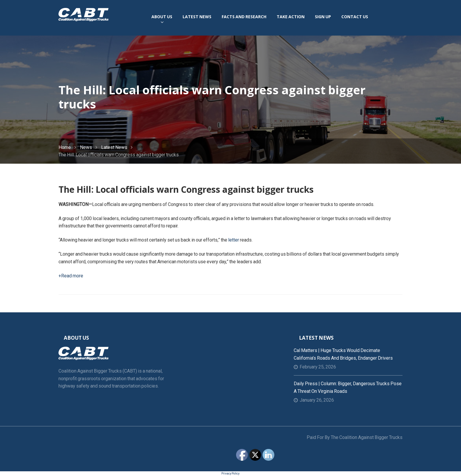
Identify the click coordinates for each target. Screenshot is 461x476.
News (86, 147)
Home (65, 147)
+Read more (71, 276)
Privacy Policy (230, 474)
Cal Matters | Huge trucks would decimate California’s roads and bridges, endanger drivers (343, 354)
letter (234, 240)
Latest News (114, 147)
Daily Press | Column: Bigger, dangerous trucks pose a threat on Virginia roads (348, 387)
